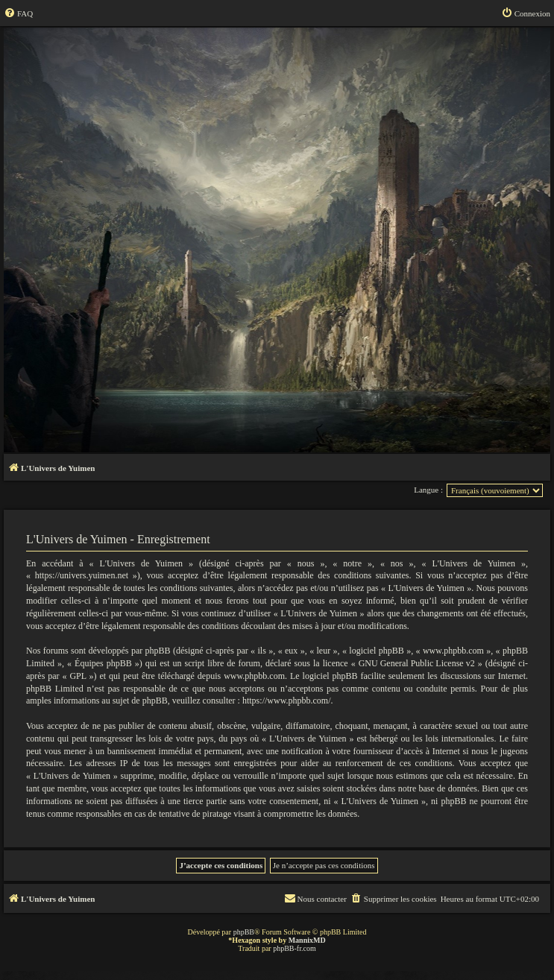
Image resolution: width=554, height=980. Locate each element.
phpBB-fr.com (295, 948)
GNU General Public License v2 (417, 663)
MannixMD (307, 940)
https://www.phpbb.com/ (287, 701)
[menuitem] (18, 13)
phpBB (244, 932)
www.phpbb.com (254, 676)
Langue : (428, 490)
